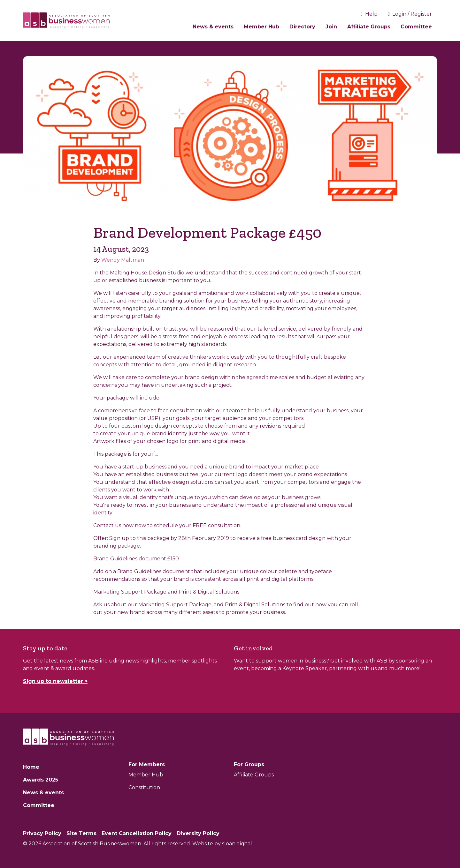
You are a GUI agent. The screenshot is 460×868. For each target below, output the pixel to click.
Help (369, 14)
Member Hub (261, 27)
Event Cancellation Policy (137, 833)
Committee (416, 27)
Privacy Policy (42, 833)
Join (331, 27)
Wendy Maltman (123, 260)
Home (31, 767)
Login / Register (410, 14)
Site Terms (81, 833)
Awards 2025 (41, 780)
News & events (213, 27)
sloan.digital (237, 844)
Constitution (144, 787)
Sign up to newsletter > (55, 681)
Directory (302, 27)
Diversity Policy (198, 833)
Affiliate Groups (369, 27)
